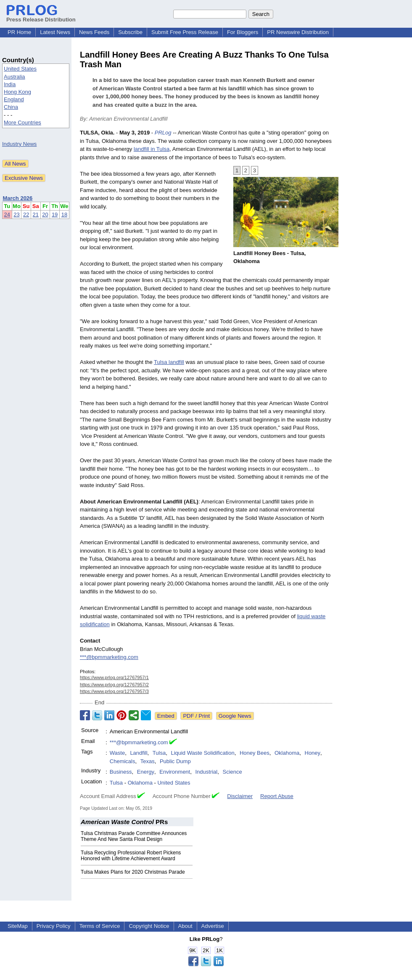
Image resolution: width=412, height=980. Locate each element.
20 (45, 215)
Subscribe (130, 32)
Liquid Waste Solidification (202, 753)
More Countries (22, 122)
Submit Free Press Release (185, 32)
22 (26, 215)
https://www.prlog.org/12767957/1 (114, 677)
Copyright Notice (149, 926)
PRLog (163, 133)
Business (121, 772)
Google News (235, 716)
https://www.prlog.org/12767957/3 (114, 691)
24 (7, 215)
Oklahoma (287, 753)
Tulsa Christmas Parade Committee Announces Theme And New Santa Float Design (134, 836)
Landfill (139, 753)
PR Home (19, 32)
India (10, 84)
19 (55, 215)
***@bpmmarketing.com (109, 657)
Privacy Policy (54, 926)
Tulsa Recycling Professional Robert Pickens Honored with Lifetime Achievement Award (131, 856)
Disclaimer (240, 796)
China (11, 107)
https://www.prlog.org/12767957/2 (114, 685)
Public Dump (175, 761)
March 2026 (18, 198)
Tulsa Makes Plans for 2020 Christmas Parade (133, 872)
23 (16, 215)
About (185, 926)
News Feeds (94, 32)
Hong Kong (17, 92)
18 (64, 215)
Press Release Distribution (41, 16)
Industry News (19, 144)
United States (20, 69)
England (14, 99)
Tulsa (159, 753)
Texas (148, 761)
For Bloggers (243, 32)
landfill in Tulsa (152, 149)
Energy (146, 772)
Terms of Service (100, 926)
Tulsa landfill (169, 362)
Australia (15, 77)
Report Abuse (277, 796)
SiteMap (18, 926)
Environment (175, 772)
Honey (313, 753)
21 (36, 215)
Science (232, 772)
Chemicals (123, 761)
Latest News (55, 32)
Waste (117, 753)
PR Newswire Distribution (298, 32)
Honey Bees (255, 753)
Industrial (206, 772)
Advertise (213, 926)
